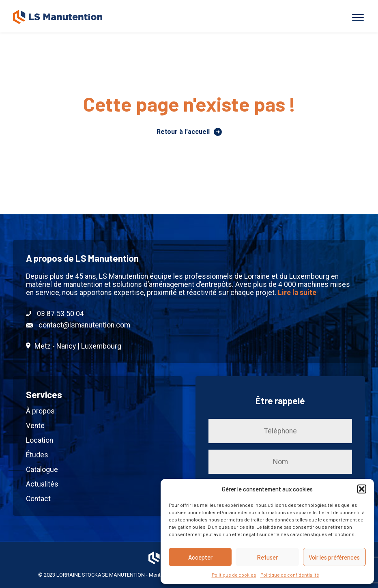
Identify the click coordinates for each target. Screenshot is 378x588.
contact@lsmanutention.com (78, 325)
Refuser (267, 557)
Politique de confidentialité (290, 575)
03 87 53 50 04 (55, 314)
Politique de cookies (234, 575)
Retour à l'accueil (189, 132)
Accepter (200, 557)
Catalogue (42, 470)
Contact (38, 499)
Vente (35, 426)
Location (40, 440)
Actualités (42, 484)
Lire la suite (297, 293)
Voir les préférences (334, 557)
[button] (362, 489)
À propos (40, 411)
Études (37, 455)
